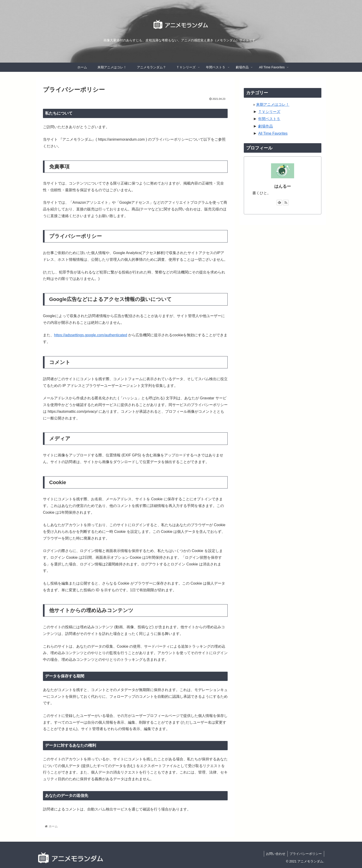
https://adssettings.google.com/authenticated (91, 335)
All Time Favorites (273, 133)
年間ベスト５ (269, 119)
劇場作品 (265, 126)
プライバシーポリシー (305, 854)
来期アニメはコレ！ (273, 105)
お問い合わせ (275, 854)
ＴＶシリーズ (269, 112)
